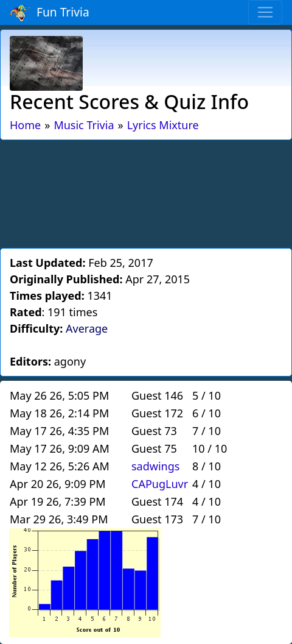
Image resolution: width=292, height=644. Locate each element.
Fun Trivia (50, 13)
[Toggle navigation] (265, 12)
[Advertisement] (146, 192)
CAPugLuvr (160, 484)
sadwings (155, 466)
